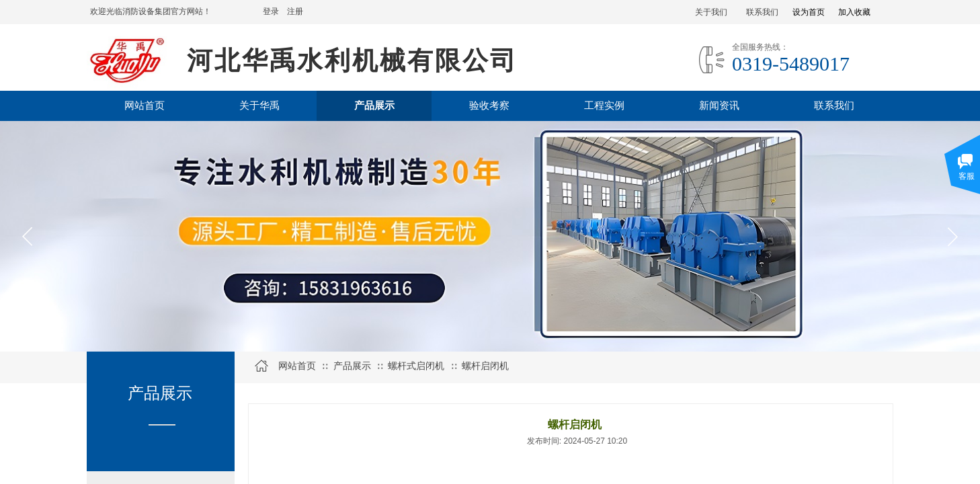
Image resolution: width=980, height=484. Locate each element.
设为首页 (809, 12)
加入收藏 (854, 12)
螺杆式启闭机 (416, 366)
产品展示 (352, 366)
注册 (295, 11)
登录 (271, 11)
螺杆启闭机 (485, 366)
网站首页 (297, 366)
